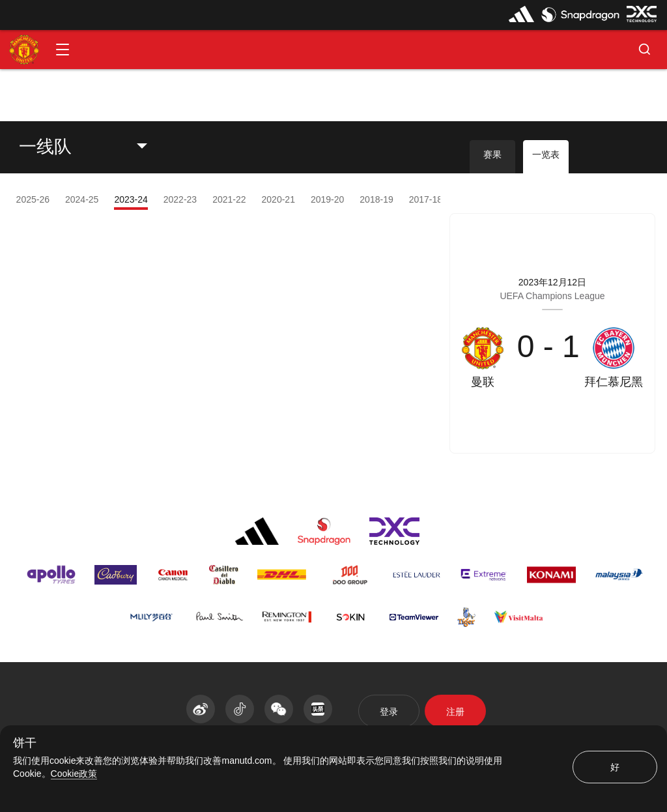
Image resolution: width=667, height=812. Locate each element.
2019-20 (327, 199)
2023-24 (131, 199)
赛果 (492, 154)
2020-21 (278, 199)
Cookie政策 (74, 774)
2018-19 (376, 199)
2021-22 (229, 199)
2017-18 (426, 199)
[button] (63, 50)
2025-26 (33, 199)
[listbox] (93, 147)
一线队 (45, 147)
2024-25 (82, 199)
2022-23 (180, 199)
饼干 (25, 743)
